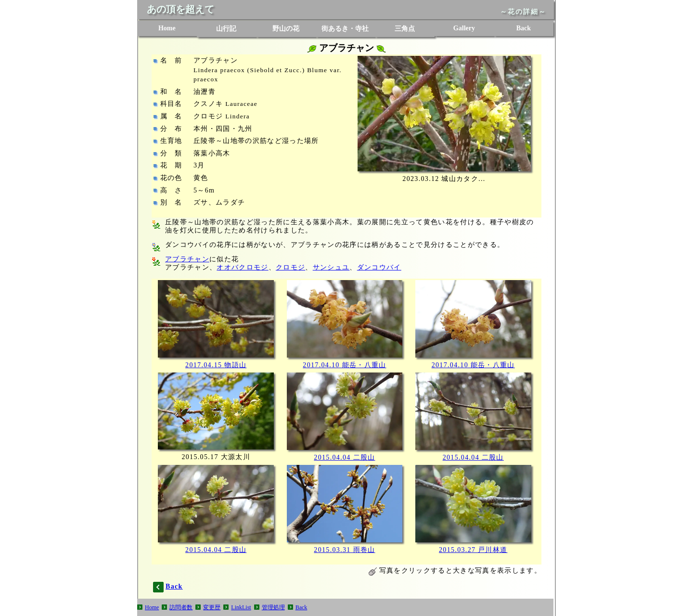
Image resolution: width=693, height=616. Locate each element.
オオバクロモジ (242, 267)
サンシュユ (331, 267)
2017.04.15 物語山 (216, 365)
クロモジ (290, 267)
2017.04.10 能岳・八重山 (344, 365)
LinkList (241, 607)
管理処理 (273, 607)
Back (524, 28)
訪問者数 (181, 607)
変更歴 (212, 607)
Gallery (464, 28)
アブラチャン (187, 259)
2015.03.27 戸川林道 (473, 550)
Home (167, 28)
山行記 (226, 29)
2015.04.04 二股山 (344, 457)
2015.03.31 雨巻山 (344, 550)
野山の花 (286, 29)
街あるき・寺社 (345, 29)
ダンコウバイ (379, 267)
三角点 (405, 29)
